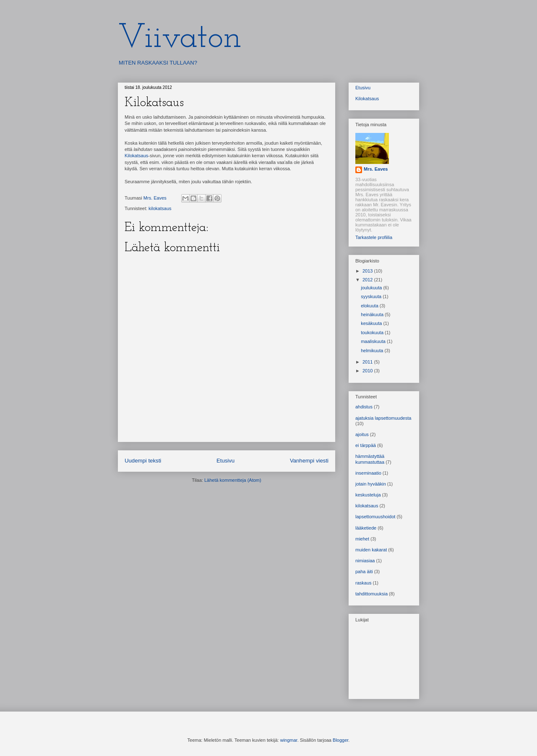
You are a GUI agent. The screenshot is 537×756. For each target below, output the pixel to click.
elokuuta (370, 306)
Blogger (340, 740)
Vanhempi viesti (309, 461)
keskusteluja (368, 495)
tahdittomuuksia (371, 594)
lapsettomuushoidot (375, 517)
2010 (368, 371)
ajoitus (362, 434)
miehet (362, 539)
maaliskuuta (374, 341)
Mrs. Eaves (376, 169)
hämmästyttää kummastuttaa (370, 459)
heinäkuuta (373, 314)
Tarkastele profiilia (374, 237)
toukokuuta (373, 333)
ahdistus (364, 407)
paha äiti (364, 572)
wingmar (289, 740)
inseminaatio (368, 473)
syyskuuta (372, 296)
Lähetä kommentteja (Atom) (233, 480)
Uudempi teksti (143, 461)
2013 (368, 271)
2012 (368, 280)
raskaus (364, 583)
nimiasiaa (365, 561)
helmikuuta (373, 351)
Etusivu (225, 461)
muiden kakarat (371, 550)
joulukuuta (372, 288)
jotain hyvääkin (371, 484)
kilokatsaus (160, 208)
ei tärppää (366, 445)
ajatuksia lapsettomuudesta (383, 418)
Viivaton (180, 39)
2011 (368, 362)
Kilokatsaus (136, 156)
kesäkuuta (372, 323)
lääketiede (366, 528)
